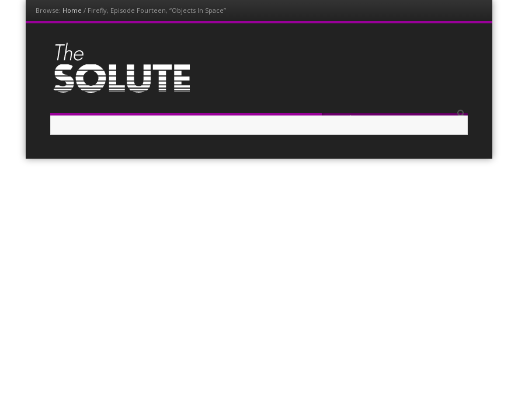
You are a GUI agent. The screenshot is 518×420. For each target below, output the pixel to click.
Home (72, 10)
